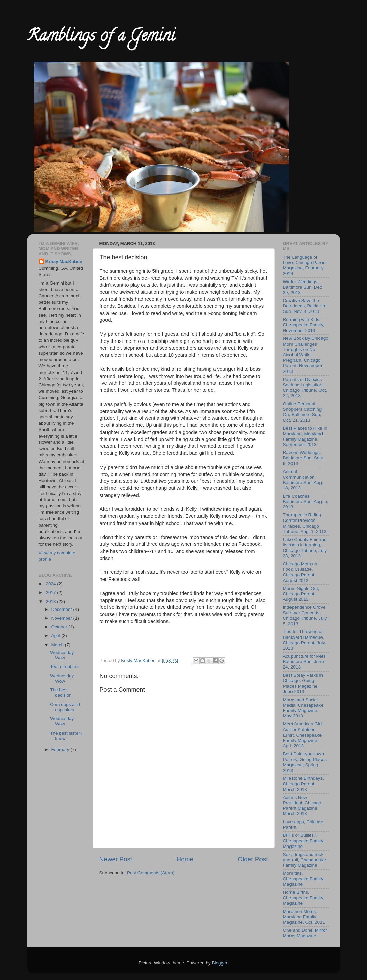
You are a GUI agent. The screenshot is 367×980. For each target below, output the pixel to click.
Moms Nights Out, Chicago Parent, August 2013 (301, 594)
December (62, 609)
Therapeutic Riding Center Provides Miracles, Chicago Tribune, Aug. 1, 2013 (305, 523)
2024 (51, 584)
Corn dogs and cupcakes (65, 707)
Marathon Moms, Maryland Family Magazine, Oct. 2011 (304, 917)
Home (185, 859)
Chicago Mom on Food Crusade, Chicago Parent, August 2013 (300, 572)
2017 (51, 592)
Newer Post (116, 859)
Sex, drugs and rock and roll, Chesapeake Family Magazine (305, 860)
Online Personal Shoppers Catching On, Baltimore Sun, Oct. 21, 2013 (302, 412)
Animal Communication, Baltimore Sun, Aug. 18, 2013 (303, 480)
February (61, 750)
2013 (51, 602)
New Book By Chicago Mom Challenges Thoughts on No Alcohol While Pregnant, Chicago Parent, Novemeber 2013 (306, 355)
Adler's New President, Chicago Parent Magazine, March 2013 (302, 806)
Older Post (253, 859)
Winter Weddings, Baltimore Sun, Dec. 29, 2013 (303, 287)
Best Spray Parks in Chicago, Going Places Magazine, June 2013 (303, 683)
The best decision (61, 693)
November (62, 618)
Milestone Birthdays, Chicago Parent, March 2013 (304, 784)
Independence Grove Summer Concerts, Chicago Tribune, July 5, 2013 (305, 616)
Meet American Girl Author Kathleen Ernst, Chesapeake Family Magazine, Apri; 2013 (302, 735)
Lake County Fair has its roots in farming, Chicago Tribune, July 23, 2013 (305, 548)
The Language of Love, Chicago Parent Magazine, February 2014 (305, 265)
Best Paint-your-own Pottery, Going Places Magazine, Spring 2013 (305, 762)
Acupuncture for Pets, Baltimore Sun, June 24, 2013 (305, 662)
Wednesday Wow (62, 655)
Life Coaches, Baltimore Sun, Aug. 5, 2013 (306, 501)
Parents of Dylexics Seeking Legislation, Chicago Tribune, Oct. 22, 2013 (305, 388)
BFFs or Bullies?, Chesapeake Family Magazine (303, 841)
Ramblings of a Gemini (101, 37)
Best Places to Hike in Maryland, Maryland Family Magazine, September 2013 (305, 437)
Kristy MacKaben (64, 261)
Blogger (220, 963)
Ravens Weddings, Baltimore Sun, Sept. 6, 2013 (304, 458)
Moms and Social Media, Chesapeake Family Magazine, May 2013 (303, 708)
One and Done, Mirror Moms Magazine (305, 933)
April (56, 636)
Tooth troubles (64, 667)
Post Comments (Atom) (151, 873)
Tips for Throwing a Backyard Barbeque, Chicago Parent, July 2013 (304, 640)
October (60, 627)
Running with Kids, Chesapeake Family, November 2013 (304, 325)
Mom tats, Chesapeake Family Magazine (303, 879)
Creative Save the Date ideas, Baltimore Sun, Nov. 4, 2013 (305, 306)
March (58, 645)
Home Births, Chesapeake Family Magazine (303, 898)
